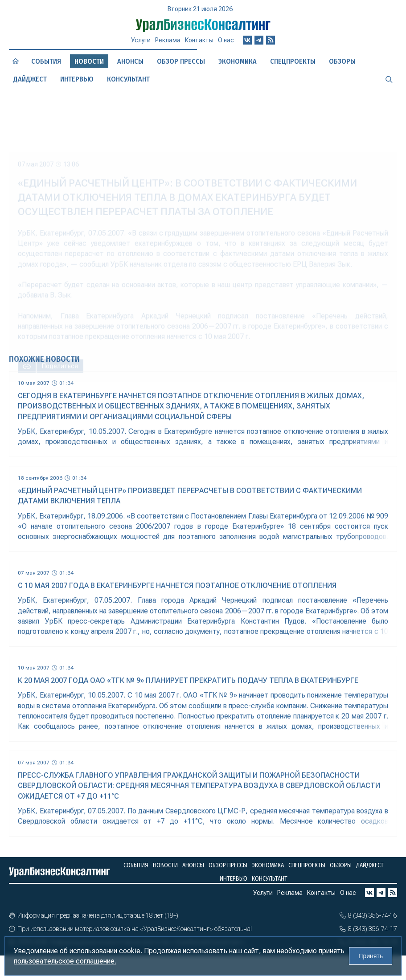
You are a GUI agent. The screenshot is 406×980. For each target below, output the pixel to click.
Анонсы (131, 61)
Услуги (141, 44)
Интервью (234, 879)
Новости (165, 865)
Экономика (238, 61)
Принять (371, 956)
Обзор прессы (181, 61)
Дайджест (370, 865)
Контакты (199, 44)
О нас (226, 43)
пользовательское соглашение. (65, 961)
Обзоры (341, 865)
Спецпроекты (307, 865)
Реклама (168, 44)
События (46, 61)
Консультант (270, 879)
